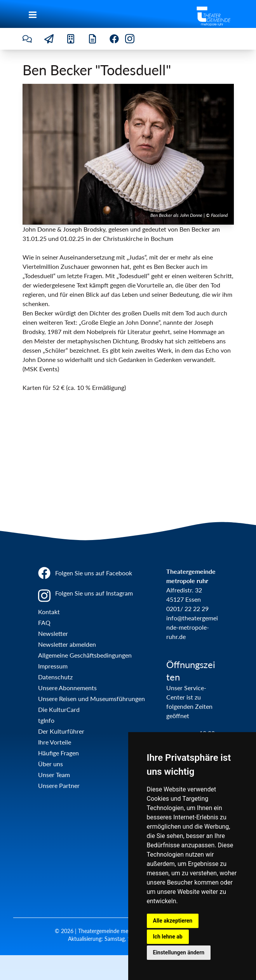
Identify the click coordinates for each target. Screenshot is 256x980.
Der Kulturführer (61, 731)
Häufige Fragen (58, 753)
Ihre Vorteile (55, 742)
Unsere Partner (59, 785)
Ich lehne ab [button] (168, 937)
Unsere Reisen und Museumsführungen (91, 699)
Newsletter (53, 633)
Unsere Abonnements (67, 688)
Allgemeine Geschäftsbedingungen (85, 655)
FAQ (44, 622)
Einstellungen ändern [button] (179, 952)
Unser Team (54, 775)
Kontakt (49, 612)
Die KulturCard (59, 709)
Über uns (51, 764)
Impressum (53, 666)
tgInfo (46, 720)
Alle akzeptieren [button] (173, 921)
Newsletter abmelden (67, 644)
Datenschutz (55, 677)
